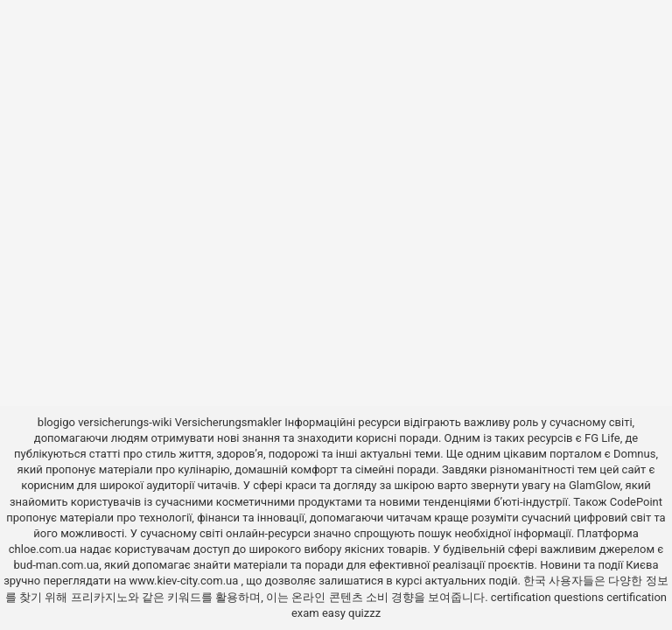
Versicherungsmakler (228, 422)
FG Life (602, 438)
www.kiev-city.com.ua (185, 581)
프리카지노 (99, 597)
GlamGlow (595, 485)
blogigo (56, 422)
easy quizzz (351, 613)
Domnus (634, 454)
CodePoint (636, 502)
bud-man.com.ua (56, 565)
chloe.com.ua (43, 549)
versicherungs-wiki (125, 422)
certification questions (547, 597)
